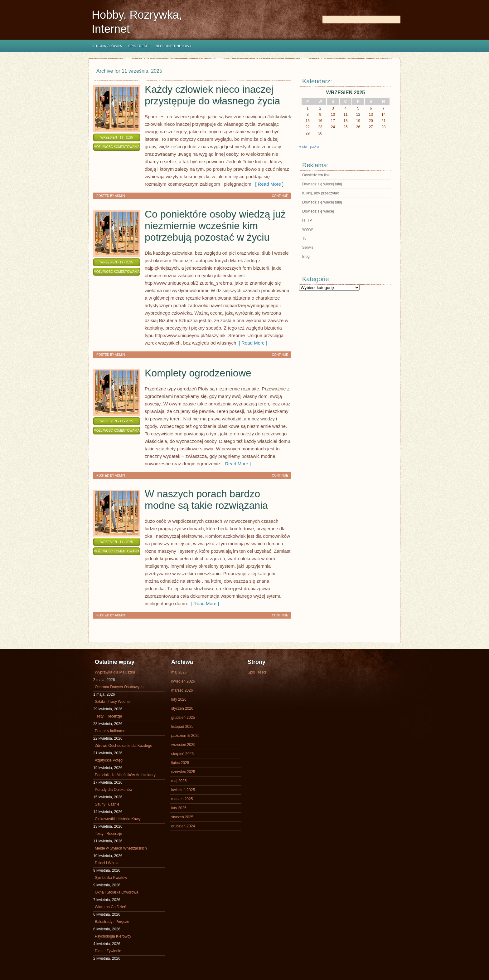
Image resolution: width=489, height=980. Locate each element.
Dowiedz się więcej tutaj (322, 184)
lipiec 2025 (180, 763)
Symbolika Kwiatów (111, 878)
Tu (304, 238)
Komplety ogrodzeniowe (198, 373)
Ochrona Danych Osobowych (119, 687)
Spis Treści (139, 46)
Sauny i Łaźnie (107, 804)
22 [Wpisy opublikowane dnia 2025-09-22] (308, 127)
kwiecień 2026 (183, 681)
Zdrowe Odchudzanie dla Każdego (123, 746)
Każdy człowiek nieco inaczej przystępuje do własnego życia (212, 95)
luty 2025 (179, 808)
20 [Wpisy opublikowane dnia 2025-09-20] (371, 121)
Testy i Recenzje (108, 716)
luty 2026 (179, 699)
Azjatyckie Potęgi (109, 760)
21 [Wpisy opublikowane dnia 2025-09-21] (383, 121)
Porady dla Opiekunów (114, 790)
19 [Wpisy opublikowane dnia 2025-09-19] (358, 121)
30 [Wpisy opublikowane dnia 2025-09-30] (320, 133)
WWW (307, 229)
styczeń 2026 (182, 708)
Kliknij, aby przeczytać (321, 193)
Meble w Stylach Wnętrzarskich (121, 848)
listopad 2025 (182, 727)
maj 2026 (179, 672)
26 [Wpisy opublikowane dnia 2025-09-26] (358, 127)
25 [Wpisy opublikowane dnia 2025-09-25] (345, 127)
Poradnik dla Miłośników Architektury (125, 775)
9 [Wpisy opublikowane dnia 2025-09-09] (320, 115)
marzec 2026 (182, 690)
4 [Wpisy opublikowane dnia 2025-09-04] (346, 108)
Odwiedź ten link (316, 175)
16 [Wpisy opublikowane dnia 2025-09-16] (320, 121)
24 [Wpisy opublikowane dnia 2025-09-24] (333, 127)
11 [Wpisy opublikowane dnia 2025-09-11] (345, 115)
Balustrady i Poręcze (112, 922)
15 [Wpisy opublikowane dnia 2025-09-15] (308, 121)
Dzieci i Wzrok (107, 863)
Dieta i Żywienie (108, 951)
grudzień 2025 (183, 718)
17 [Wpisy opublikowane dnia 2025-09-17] (333, 121)
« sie (303, 147)
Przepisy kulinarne (110, 731)
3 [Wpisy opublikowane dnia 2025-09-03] (333, 108)
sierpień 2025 (182, 754)
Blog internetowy (174, 46)
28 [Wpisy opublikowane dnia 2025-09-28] (383, 127)
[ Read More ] (268, 184)
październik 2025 (185, 736)
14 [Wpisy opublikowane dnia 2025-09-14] (383, 115)
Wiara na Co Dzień (111, 907)
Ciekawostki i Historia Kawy (118, 819)
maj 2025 (179, 781)
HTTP (307, 220)
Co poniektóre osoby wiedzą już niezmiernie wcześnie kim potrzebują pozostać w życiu (215, 226)
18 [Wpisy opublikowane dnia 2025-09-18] (345, 121)
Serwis (308, 247)
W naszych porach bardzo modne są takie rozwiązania (206, 500)
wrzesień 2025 (183, 745)
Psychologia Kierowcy (113, 936)
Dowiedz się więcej (318, 211)
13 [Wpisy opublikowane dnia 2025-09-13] (371, 115)
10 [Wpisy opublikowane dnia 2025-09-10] (333, 115)
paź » (315, 147)
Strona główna (107, 46)
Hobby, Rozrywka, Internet (137, 22)
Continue (280, 196)
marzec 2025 (182, 799)
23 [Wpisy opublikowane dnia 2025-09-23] (320, 127)
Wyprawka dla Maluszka (115, 672)
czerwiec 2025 (183, 772)
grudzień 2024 (183, 826)
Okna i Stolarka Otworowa (116, 892)
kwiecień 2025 (183, 790)
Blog (306, 257)
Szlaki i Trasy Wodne (112, 702)
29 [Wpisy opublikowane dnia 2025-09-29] (308, 133)
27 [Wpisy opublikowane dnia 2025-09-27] (371, 127)
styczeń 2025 (182, 817)
